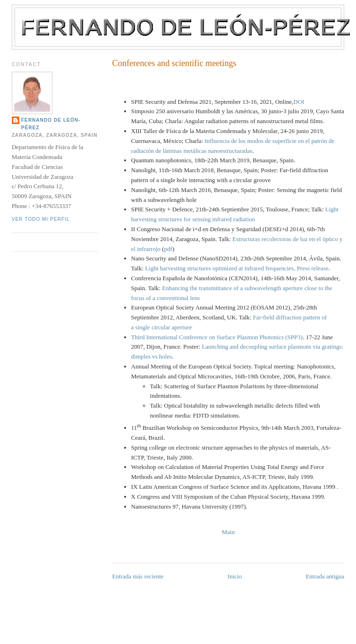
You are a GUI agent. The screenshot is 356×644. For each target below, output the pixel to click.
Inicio (235, 576)
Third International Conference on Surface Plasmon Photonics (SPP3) (217, 337)
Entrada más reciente (138, 576)
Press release (313, 268)
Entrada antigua (325, 576)
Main (228, 532)
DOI (299, 102)
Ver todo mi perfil (41, 219)
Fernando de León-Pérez (51, 124)
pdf (168, 249)
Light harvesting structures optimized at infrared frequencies (219, 268)
